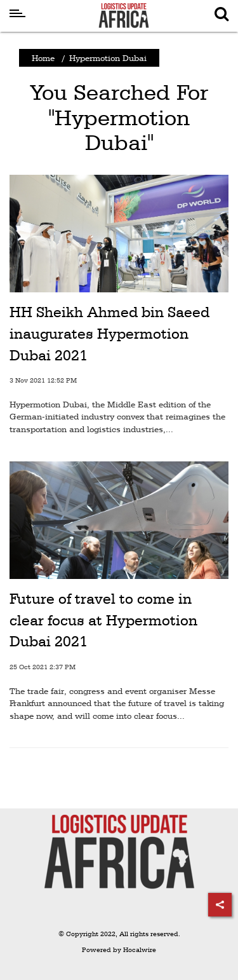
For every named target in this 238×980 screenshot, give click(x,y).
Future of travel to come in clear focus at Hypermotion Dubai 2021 (103, 620)
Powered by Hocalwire (119, 950)
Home (43, 58)
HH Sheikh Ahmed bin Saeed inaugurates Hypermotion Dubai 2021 (109, 333)
